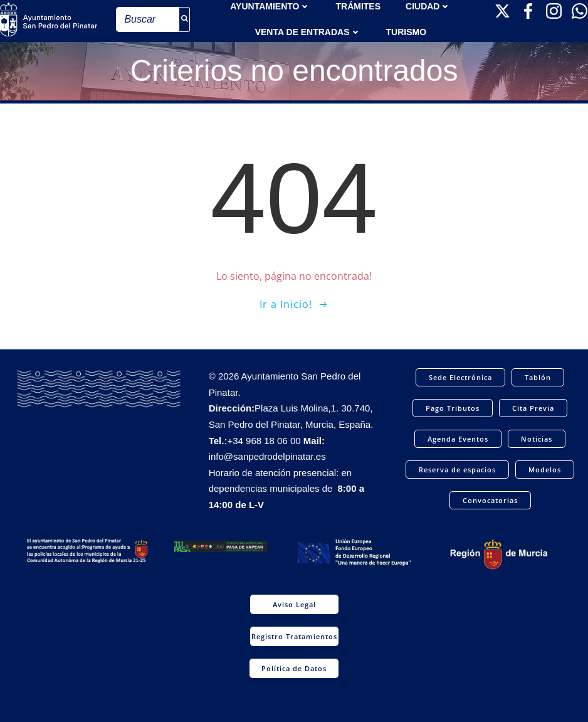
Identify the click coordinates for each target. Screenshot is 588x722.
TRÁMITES (358, 6)
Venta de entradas (308, 32)
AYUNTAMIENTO (270, 6)
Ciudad (428, 6)
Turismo (407, 32)
